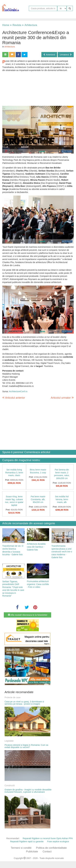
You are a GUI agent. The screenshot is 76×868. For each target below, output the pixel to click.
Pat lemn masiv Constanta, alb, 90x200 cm (38, 499)
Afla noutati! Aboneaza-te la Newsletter (28, 615)
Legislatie (9, 741)
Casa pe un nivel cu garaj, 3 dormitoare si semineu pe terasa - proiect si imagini (24, 703)
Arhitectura (30, 25)
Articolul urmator (62, 397)
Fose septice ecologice (58, 841)
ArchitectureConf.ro (18, 391)
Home (6, 25)
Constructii (10, 785)
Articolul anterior (14, 398)
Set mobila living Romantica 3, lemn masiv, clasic (14, 472)
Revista (16, 25)
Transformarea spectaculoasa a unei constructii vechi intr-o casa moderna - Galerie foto (62, 552)
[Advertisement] (38, 89)
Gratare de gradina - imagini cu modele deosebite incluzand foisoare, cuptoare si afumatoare (28, 791)
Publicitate (32, 852)
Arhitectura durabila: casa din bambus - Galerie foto (36, 547)
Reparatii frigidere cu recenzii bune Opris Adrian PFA (48, 838)
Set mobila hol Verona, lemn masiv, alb (62, 499)
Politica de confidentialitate (51, 848)
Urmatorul (66, 55)
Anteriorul (49, 55)
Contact (47, 852)
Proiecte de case (13, 697)
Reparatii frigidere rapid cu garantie (27, 841)
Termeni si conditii (21, 848)
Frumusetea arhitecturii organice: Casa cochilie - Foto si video (38, 584)
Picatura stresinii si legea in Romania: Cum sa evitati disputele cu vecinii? (26, 746)
